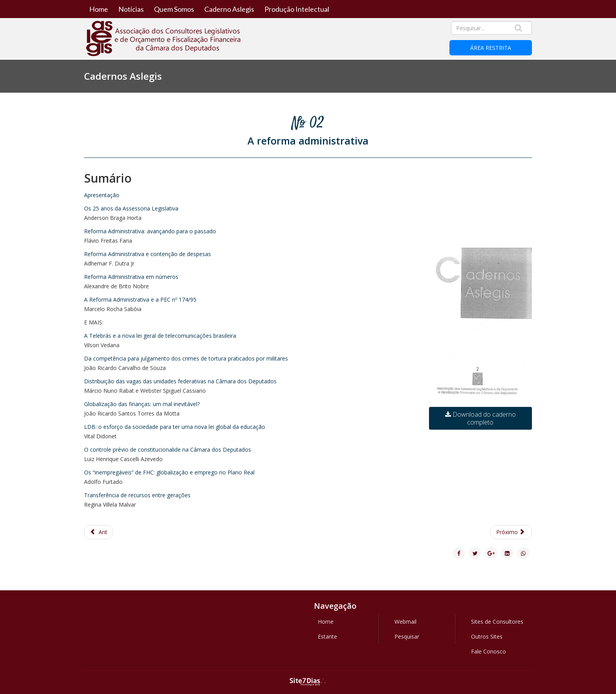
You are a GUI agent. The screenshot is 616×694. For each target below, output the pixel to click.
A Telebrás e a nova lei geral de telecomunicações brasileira (160, 336)
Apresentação (102, 195)
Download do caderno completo (480, 418)
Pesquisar (407, 636)
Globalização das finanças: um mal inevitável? (142, 404)
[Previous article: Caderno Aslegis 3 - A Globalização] (99, 532)
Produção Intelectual (297, 9)
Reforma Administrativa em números (131, 277)
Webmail (405, 622)
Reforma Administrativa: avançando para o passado (150, 231)
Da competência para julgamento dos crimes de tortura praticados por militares (186, 358)
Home (99, 9)
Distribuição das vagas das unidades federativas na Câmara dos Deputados (180, 381)
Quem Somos (174, 9)
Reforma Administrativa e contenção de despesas (148, 254)
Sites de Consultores (497, 622)
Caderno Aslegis (229, 9)
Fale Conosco (489, 651)
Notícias (131, 9)
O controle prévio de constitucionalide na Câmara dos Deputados (168, 450)
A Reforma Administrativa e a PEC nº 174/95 (140, 299)
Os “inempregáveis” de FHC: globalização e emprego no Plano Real (169, 472)
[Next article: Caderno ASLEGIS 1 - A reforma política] (511, 532)
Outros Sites (487, 636)
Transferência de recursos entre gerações (137, 495)
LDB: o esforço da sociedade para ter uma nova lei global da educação (175, 427)
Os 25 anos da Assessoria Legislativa (131, 208)
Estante (327, 636)
